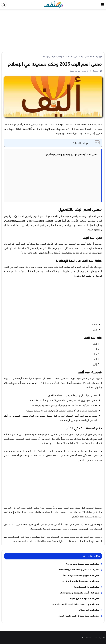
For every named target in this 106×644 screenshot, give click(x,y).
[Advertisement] (53, 30)
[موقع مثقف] (53, 4)
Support (96, 71)
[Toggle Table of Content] (96, 143)
